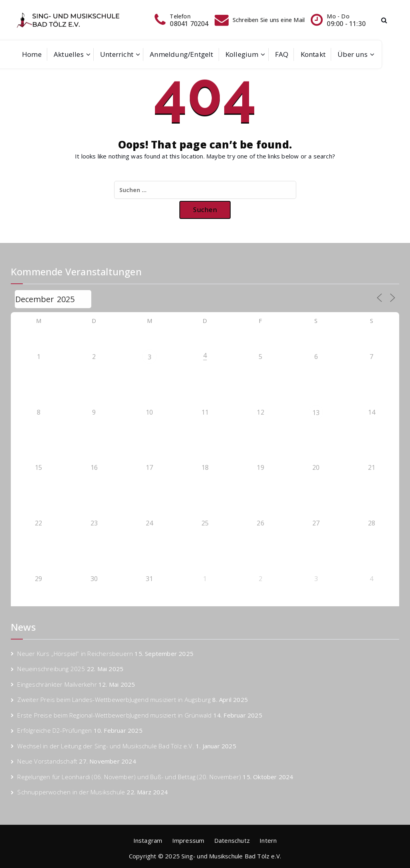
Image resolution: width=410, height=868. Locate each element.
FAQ (282, 54)
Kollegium (242, 54)
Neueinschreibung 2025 (51, 669)
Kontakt (313, 54)
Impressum (188, 840)
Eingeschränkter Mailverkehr (57, 684)
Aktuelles (69, 54)
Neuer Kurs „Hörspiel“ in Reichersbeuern (75, 654)
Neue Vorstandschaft (47, 761)
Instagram (148, 840)
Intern (268, 840)
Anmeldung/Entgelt (181, 54)
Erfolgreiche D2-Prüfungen (54, 730)
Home (32, 54)
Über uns (353, 54)
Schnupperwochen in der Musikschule (71, 792)
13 (316, 413)
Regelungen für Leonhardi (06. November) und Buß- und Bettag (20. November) (129, 777)
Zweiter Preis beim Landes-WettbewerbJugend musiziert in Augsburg (114, 700)
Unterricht (117, 54)
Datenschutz (232, 840)
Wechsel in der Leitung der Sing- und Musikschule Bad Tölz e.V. (106, 746)
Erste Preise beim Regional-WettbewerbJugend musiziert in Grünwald (114, 715)
